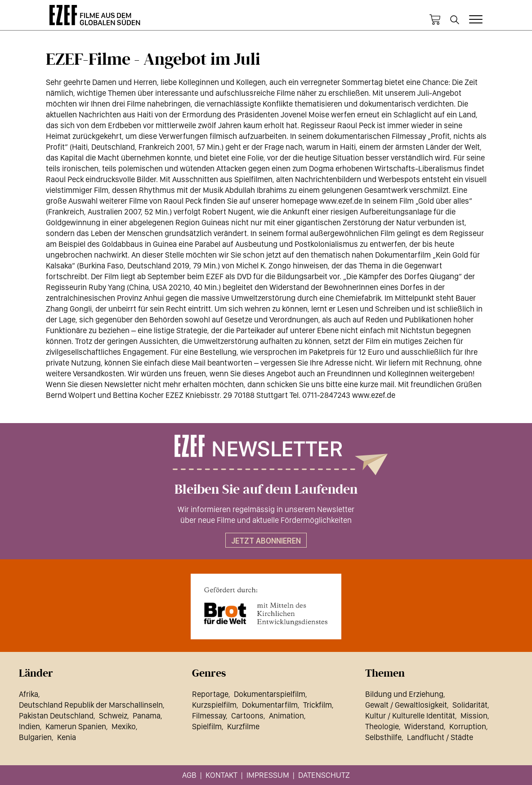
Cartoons (247, 716)
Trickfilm (317, 705)
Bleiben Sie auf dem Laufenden (266, 490)
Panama (147, 716)
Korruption (468, 726)
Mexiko (124, 726)
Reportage (210, 694)
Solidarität (470, 705)
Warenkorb (435, 20)
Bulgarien (35, 737)
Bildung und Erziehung (404, 694)
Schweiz (113, 716)
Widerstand (424, 726)
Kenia (67, 737)
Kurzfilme (243, 726)
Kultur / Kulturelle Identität (410, 716)
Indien (29, 726)
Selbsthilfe (383, 737)
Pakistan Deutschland (56, 716)
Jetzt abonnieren (266, 541)
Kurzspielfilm (214, 705)
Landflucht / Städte (440, 737)
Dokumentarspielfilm (270, 694)
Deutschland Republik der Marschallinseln (91, 705)
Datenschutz (324, 775)
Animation (286, 716)
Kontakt (221, 775)
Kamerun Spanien (76, 726)
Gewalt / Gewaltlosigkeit (406, 705)
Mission (474, 716)
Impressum (268, 775)
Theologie (382, 726)
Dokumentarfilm (270, 705)
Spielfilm (207, 726)
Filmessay (209, 716)
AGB (189, 775)
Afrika (29, 694)
